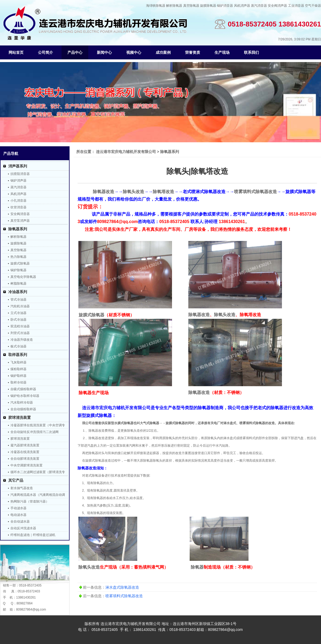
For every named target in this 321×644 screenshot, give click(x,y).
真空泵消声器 (20, 221)
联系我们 (251, 52)
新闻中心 (104, 52)
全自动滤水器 (20, 522)
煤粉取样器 (18, 369)
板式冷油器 (18, 346)
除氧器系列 (18, 229)
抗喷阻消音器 (20, 174)
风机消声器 (242, 6)
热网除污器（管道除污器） (30, 501)
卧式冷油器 (18, 320)
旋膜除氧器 (208, 6)
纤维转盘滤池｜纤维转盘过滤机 (33, 535)
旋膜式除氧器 (20, 263)
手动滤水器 (18, 508)
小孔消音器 (18, 201)
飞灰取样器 (18, 362)
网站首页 (16, 52)
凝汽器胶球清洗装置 (25, 445)
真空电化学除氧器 (23, 277)
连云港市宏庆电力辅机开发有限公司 (126, 152)
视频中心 (134, 52)
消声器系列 (18, 166)
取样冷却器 (18, 382)
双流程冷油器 (20, 326)
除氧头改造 (133, 192)
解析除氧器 (174, 6)
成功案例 (163, 52)
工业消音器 (296, 6)
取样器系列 (18, 355)
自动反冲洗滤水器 (23, 528)
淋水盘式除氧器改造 (122, 587)
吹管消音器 (18, 207)
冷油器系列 (18, 292)
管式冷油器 (18, 300)
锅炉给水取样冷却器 (25, 396)
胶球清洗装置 (20, 417)
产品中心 (75, 52)
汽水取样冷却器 (22, 402)
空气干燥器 (313, 6)
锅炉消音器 (225, 6)
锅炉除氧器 (18, 270)
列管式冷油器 (20, 333)
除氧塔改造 (163, 192)
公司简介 (45, 52)
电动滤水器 (18, 515)
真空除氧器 (191, 6)
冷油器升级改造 (22, 340)
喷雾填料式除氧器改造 (255, 192)
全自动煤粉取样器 (23, 409)
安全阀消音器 (20, 214)
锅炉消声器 (18, 181)
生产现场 (222, 52)
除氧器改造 (104, 192)
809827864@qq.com (31, 609)
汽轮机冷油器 (20, 306)
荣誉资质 (193, 52)
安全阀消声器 (277, 6)
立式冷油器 (18, 313)
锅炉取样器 (18, 376)
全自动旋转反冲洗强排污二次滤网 (35, 432)
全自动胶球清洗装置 (25, 459)
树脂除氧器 (18, 283)
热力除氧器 (18, 257)
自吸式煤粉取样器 (23, 389)
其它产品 (16, 480)
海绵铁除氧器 (156, 6)
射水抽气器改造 (22, 488)
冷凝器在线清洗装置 (25, 452)
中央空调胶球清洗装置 (26, 465)
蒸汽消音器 (259, 6)
